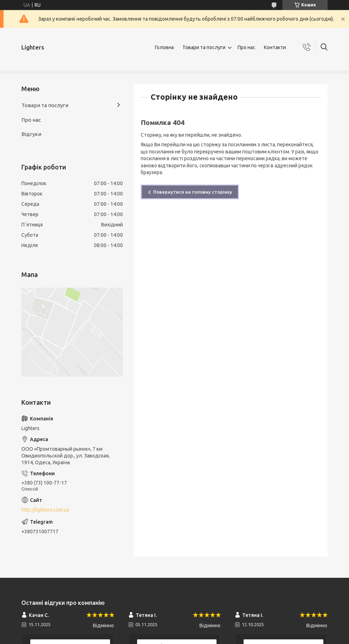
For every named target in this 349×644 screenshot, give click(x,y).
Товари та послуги (204, 47)
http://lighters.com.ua (45, 510)
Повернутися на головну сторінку (193, 192)
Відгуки (31, 134)
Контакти (275, 47)
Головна (164, 47)
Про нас (246, 47)
